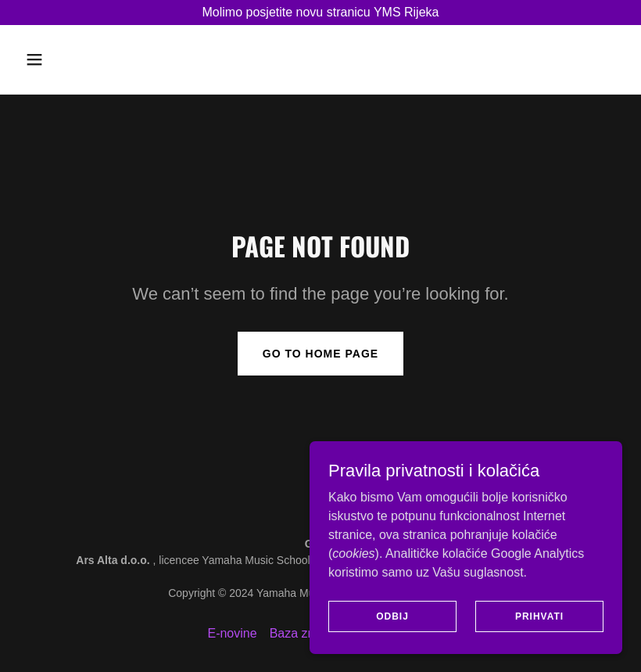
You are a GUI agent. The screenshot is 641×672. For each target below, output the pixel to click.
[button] (64, 59)
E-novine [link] (232, 633)
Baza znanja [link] (304, 633)
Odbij (392, 627)
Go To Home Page (320, 354)
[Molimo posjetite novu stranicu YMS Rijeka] (320, 13)
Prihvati (539, 627)
